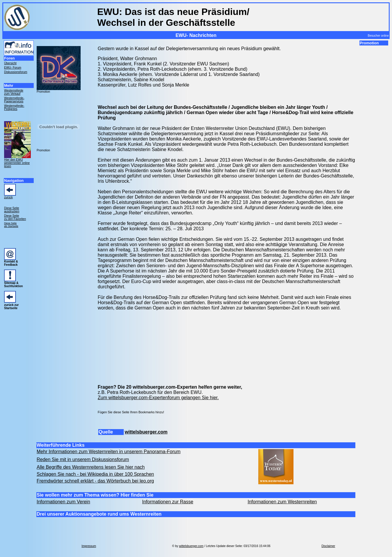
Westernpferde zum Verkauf (14, 92)
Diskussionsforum (16, 72)
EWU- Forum (13, 68)
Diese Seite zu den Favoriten (15, 217)
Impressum (89, 546)
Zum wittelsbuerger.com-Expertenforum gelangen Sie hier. (158, 398)
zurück (8, 197)
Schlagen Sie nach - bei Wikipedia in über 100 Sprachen (95, 474)
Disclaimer (329, 546)
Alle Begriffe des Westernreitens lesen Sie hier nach (91, 467)
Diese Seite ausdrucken (12, 210)
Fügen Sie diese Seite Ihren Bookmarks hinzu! (131, 412)
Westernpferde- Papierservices (14, 100)
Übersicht (10, 63)
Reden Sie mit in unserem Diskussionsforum (83, 459)
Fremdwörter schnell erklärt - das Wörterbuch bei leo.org (95, 481)
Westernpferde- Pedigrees (14, 107)
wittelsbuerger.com (146, 432)
